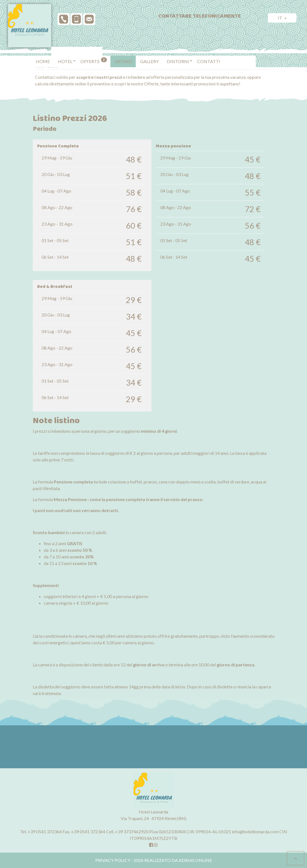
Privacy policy (113, 860)
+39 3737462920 (132, 832)
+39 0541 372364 (45, 832)
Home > (41, 66)
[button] (65, 53)
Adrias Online (195, 860)
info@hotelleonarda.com (255, 832)
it (280, 18)
